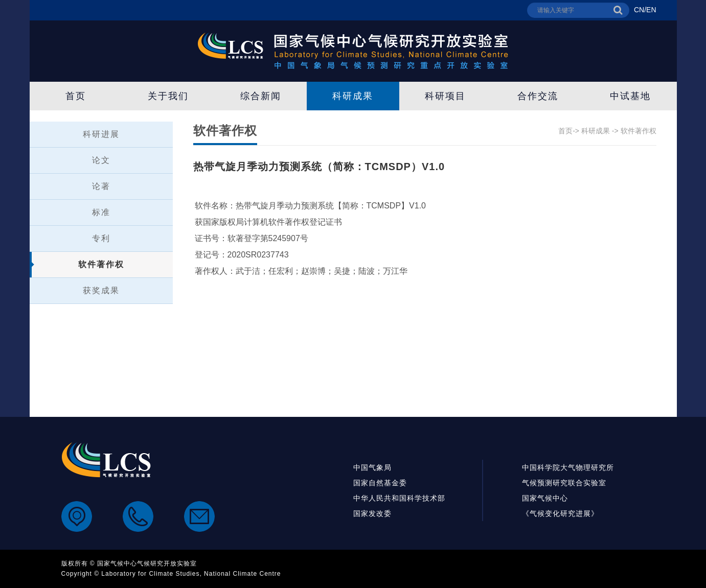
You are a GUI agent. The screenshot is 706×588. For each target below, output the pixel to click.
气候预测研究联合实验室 (564, 483)
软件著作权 (101, 264)
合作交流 (538, 96)
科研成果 (353, 96)
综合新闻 (261, 96)
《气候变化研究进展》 (560, 513)
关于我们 (168, 96)
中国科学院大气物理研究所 (568, 467)
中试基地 (630, 96)
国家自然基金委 (380, 483)
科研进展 (101, 134)
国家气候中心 (545, 498)
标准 (101, 212)
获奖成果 (101, 290)
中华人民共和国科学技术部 (399, 498)
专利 (101, 238)
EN (651, 10)
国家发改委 (372, 513)
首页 (76, 96)
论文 (101, 160)
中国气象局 (372, 467)
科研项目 (445, 96)
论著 (101, 186)
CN (639, 10)
